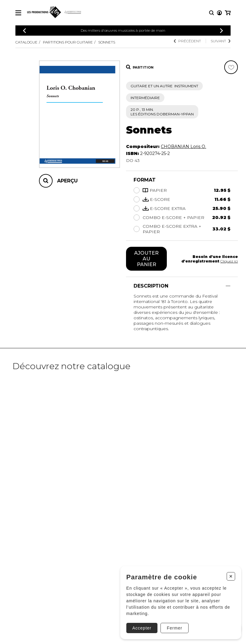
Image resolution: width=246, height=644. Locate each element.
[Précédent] (24, 31)
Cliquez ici (229, 261)
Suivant (221, 41)
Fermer (175, 628)
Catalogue (26, 42)
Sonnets (107, 42)
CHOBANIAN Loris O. (183, 147)
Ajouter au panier (146, 259)
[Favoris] (231, 67)
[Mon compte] (219, 13)
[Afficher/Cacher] (228, 286)
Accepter (142, 628)
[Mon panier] (228, 13)
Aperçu (67, 181)
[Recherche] (212, 13)
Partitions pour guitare (68, 42)
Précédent (187, 41)
